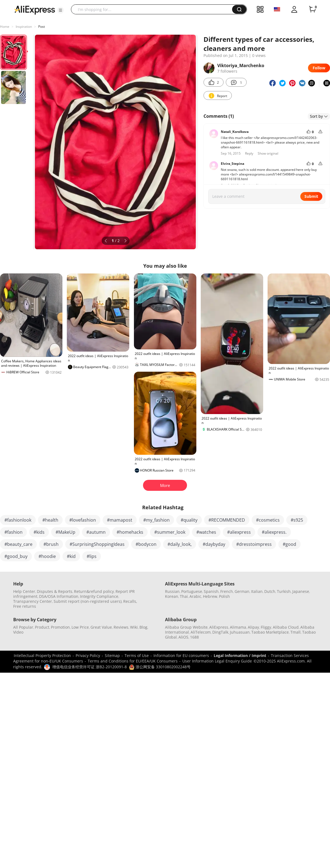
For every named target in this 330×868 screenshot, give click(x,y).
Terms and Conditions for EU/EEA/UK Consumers (133, 661)
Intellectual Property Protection (42, 655)
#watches (206, 532)
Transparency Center (33, 601)
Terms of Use (137, 655)
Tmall (295, 632)
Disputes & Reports (55, 591)
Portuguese (192, 591)
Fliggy (266, 627)
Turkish (284, 591)
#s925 (297, 520)
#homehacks (130, 532)
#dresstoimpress (254, 544)
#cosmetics (268, 520)
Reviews (121, 627)
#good (289, 544)
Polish (224, 596)
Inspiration (24, 27)
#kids (39, 532)
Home (5, 27)
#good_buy (16, 556)
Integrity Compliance (99, 596)
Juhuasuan (240, 632)
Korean (172, 596)
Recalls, (130, 601)
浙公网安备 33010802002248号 (160, 667)
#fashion (13, 532)
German (242, 591)
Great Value (101, 627)
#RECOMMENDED (227, 520)
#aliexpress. (274, 532)
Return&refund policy (94, 591)
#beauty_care (18, 544)
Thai (184, 596)
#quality (189, 520)
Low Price (80, 627)
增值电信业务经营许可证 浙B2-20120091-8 (90, 667)
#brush (51, 544)
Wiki (134, 627)
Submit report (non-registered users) (88, 601)
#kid (71, 556)
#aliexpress (239, 532)
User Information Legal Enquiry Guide (217, 661)
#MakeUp (65, 532)
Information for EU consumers (181, 655)
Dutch (270, 591)
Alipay (253, 627)
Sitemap (112, 655)
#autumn (96, 532)
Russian (172, 591)
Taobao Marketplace (270, 632)
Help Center (24, 591)
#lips (92, 556)
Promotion (60, 627)
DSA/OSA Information (59, 596)
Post (42, 27)
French (227, 591)
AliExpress (219, 627)
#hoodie (47, 556)
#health (50, 520)
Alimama (238, 627)
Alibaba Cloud (286, 627)
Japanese (301, 591)
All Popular (23, 627)
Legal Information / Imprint (240, 655)
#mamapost (120, 520)
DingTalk (220, 632)
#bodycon (146, 544)
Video (18, 632)
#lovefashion (83, 520)
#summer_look (170, 532)
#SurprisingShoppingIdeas (97, 544)
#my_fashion (156, 520)
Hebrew (210, 596)
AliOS (183, 637)
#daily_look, (180, 544)
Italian (257, 591)
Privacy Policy (88, 655)
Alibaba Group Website (186, 627)
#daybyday (214, 544)
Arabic (195, 596)
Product (42, 627)
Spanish (211, 591)
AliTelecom (201, 632)
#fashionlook (18, 520)
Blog (143, 627)
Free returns (25, 606)
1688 (194, 637)
